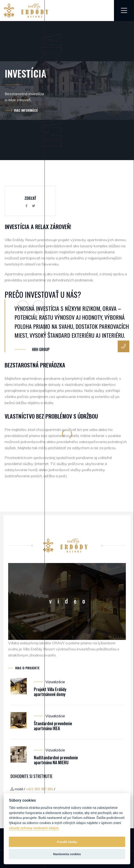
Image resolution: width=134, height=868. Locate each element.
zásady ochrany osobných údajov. (34, 828)
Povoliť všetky (67, 842)
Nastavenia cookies (67, 854)
